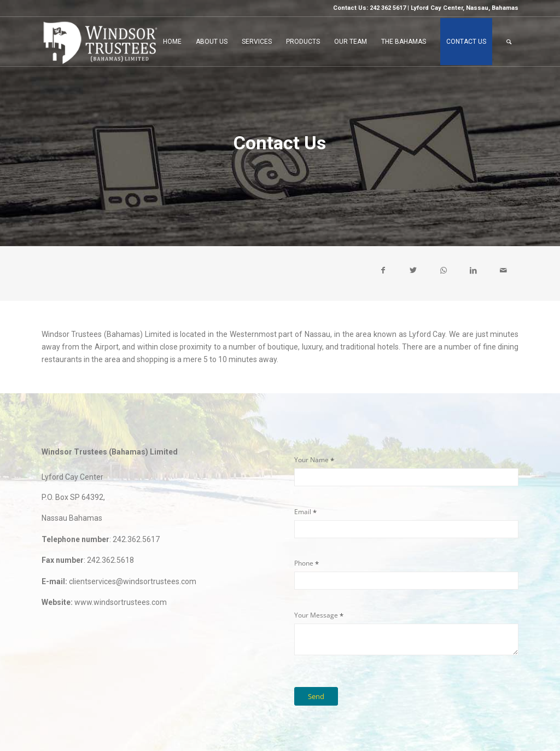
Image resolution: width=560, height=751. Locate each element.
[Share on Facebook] (383, 270)
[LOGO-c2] (100, 42)
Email (319, 512)
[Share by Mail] (503, 270)
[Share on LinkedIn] (473, 270)
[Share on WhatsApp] (443, 270)
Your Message (332, 615)
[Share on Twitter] (413, 270)
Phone (320, 563)
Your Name (328, 460)
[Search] (509, 42)
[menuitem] (172, 42)
